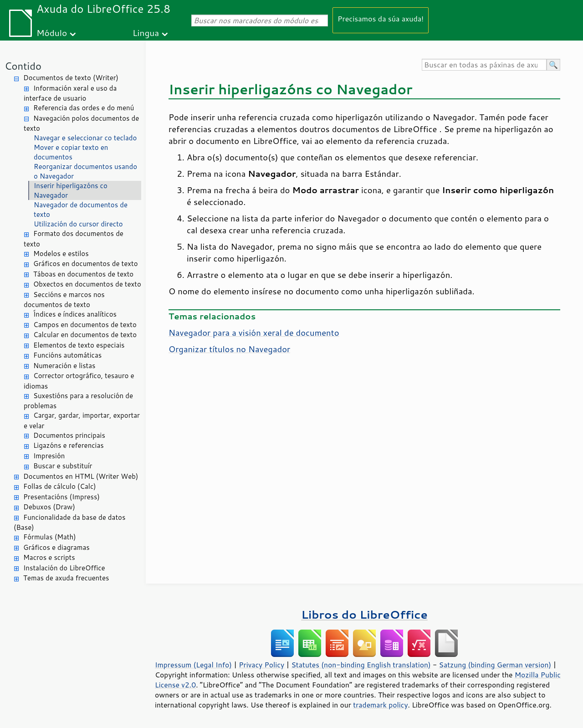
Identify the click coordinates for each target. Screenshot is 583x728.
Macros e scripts (49, 557)
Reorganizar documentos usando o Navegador (85, 171)
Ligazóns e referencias (69, 445)
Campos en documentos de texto (85, 325)
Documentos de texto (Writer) (71, 78)
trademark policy (380, 705)
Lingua (146, 33)
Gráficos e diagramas (56, 547)
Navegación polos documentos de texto (81, 123)
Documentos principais (69, 435)
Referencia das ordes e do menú (84, 108)
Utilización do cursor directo (78, 224)
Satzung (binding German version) (495, 665)
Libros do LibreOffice (364, 614)
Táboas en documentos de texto (83, 274)
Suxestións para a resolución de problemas (78, 401)
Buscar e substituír (63, 466)
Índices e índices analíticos (75, 314)
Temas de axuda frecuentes (66, 578)
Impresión (49, 456)
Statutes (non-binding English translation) (361, 665)
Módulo (52, 33)
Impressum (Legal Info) (193, 665)
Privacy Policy (261, 665)
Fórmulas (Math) (50, 537)
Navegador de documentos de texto (81, 210)
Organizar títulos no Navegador (229, 349)
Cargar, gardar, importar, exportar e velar (82, 420)
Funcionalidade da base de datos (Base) (69, 523)
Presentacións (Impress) (61, 497)
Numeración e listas (64, 366)
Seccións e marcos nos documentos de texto (64, 300)
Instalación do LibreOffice (64, 568)
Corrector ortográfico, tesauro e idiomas (79, 381)
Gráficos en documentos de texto (86, 264)
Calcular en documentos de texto (85, 335)
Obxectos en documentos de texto (87, 284)
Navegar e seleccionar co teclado (85, 138)
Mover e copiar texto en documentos (71, 152)
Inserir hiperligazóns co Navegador (71, 190)
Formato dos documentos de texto (74, 239)
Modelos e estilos (61, 254)
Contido (23, 66)
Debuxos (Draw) (49, 507)
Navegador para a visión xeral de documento (254, 333)
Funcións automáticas (67, 355)
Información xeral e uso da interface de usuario (70, 93)
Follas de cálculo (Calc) (60, 486)
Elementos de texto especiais (79, 345)
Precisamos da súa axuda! (381, 18)
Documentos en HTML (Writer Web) (81, 476)
